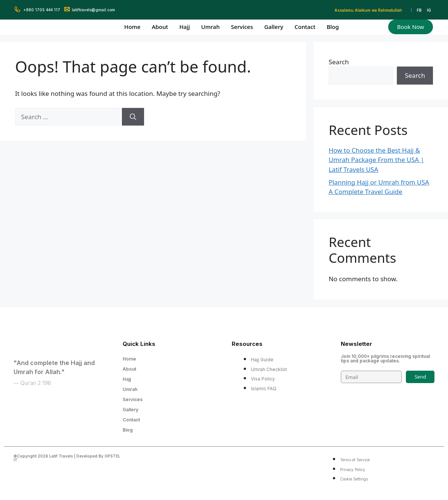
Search (339, 62)
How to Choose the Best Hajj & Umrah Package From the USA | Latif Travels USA (377, 160)
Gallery (273, 27)
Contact (305, 27)
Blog (333, 27)
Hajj (185, 27)
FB (419, 10)
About (160, 27)
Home (132, 27)
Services (242, 27)
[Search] (133, 117)
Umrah (210, 27)
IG (429, 10)
